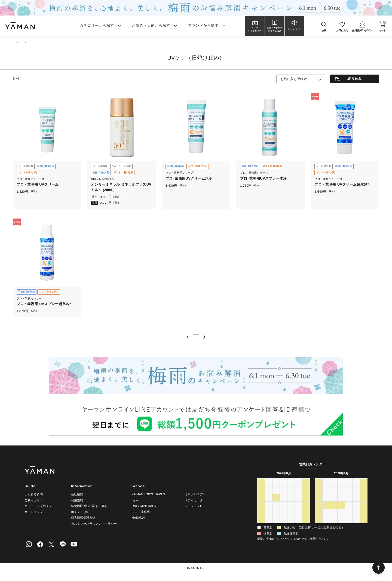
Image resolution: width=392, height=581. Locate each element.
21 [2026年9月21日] (326, 511)
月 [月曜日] (269, 481)
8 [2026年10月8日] (349, 526)
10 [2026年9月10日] (349, 497)
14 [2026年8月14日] (298, 504)
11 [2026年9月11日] (356, 497)
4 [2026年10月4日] (318, 526)
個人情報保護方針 (83, 518)
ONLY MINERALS (144, 506)
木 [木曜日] (291, 481)
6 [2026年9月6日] (318, 497)
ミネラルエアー (195, 494)
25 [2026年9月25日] (356, 511)
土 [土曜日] (306, 481)
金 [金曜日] (298, 481)
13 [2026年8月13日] (291, 504)
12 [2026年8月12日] (283, 504)
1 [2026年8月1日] (306, 489)
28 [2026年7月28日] (276, 489)
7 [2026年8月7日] (298, 497)
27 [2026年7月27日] (268, 489)
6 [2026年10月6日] (334, 526)
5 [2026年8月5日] (283, 497)
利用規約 (77, 500)
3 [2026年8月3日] (268, 497)
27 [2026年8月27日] (291, 519)
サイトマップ (34, 512)
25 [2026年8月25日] (276, 519)
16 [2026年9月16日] (341, 504)
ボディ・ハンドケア (37, 42)
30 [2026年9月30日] (341, 519)
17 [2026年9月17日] (349, 504)
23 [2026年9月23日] (341, 511)
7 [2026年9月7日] (326, 497)
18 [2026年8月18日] (276, 511)
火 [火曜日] (276, 481)
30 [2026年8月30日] (261, 526)
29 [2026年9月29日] (334, 519)
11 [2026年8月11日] (276, 504)
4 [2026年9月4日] (298, 526)
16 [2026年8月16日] (261, 511)
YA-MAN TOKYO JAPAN (148, 494)
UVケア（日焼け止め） (70, 42)
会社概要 (77, 494)
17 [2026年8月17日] (268, 511)
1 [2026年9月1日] (276, 526)
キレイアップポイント (40, 506)
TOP (15, 42)
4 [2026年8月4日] (276, 497)
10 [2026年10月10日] (364, 526)
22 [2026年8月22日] (306, 511)
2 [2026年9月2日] (283, 526)
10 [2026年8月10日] (268, 504)
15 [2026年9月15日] (334, 504)
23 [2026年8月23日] (261, 519)
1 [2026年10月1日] (349, 519)
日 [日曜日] (261, 481)
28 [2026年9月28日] (326, 519)
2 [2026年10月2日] (356, 519)
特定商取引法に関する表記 (89, 506)
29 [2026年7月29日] (283, 489)
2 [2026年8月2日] (261, 497)
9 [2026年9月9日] (341, 497)
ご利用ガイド (34, 500)
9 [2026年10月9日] (356, 526)
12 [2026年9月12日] (364, 497)
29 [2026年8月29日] (306, 519)
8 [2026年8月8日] (306, 497)
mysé (135, 500)
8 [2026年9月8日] (334, 497)
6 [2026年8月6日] (291, 497)
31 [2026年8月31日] (268, 526)
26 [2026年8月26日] (283, 519)
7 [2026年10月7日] (341, 526)
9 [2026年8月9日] (261, 504)
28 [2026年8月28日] (298, 519)
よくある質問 (34, 494)
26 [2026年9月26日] (364, 511)
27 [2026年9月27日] (318, 519)
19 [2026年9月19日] (364, 504)
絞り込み (355, 79)
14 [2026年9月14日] (326, 504)
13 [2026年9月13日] (318, 504)
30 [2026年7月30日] (291, 489)
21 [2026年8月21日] (298, 511)
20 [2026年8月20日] (291, 511)
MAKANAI (138, 518)
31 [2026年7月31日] (298, 489)
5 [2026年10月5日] (326, 526)
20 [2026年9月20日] (318, 511)
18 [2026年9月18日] (356, 504)
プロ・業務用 (141, 512)
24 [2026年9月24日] (349, 511)
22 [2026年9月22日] (334, 511)
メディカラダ (194, 500)
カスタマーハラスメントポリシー (94, 524)
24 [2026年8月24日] (268, 519)
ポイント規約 (80, 512)
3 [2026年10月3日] (364, 519)
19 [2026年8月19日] (283, 511)
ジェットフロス (195, 506)
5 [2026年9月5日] (306, 526)
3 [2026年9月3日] (291, 526)
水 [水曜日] (284, 481)
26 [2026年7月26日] (261, 489)
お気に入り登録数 (294, 79)
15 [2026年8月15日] (306, 504)
